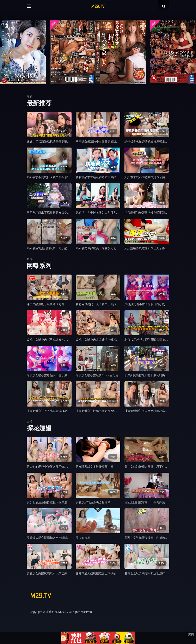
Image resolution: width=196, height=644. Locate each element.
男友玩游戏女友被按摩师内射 (94, 467)
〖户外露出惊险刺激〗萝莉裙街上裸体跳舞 (152, 375)
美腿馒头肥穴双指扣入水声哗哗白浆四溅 (53, 538)
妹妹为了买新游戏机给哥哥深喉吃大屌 (51, 142)
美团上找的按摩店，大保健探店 (145, 502)
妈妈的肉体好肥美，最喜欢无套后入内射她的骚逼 (108, 248)
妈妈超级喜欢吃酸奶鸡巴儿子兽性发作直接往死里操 (158, 248)
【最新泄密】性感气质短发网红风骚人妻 (102, 411)
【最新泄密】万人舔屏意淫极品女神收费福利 (56, 411)
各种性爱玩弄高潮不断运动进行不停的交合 (152, 573)
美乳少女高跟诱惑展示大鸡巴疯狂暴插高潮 (54, 573)
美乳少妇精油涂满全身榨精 (93, 502)
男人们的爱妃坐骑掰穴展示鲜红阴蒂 (50, 467)
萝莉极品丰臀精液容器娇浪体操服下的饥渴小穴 (106, 177)
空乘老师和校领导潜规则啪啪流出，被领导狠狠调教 (158, 213)
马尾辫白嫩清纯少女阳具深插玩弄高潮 (100, 142)
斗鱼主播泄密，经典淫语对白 (45, 304)
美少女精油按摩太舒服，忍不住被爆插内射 (152, 467)
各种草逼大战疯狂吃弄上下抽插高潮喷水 (102, 573)
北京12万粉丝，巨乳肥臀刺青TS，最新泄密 (152, 340)
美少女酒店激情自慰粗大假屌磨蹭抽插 (51, 502)
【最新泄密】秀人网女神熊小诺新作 (148, 411)
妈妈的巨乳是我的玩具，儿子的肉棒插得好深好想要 (60, 248)
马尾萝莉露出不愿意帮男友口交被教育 (51, 213)
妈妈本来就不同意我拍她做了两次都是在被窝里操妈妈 (159, 177)
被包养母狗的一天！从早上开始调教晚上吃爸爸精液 (109, 304)
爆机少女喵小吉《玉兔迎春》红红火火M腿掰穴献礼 (60, 340)
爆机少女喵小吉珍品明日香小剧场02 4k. (52, 375)
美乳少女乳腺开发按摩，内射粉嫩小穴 (149, 538)
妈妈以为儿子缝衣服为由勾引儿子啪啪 (100, 213)
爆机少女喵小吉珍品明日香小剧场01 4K (150, 304)
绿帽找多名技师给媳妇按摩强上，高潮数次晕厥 (155, 142)
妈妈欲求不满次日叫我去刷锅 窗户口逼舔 (53, 177)
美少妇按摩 (83, 538)
